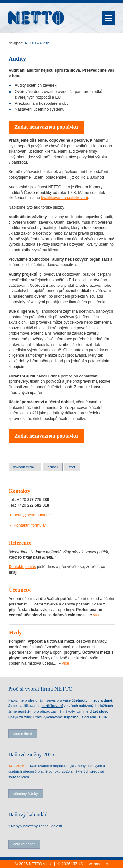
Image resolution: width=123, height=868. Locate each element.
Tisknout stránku (25, 467)
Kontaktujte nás (22, 567)
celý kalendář (24, 844)
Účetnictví (20, 590)
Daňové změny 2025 (31, 754)
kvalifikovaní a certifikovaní (64, 198)
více (97, 615)
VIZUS (77, 864)
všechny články (26, 794)
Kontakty (20, 491)
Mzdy (15, 633)
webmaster (99, 864)
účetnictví (80, 700)
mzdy (96, 700)
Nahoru (53, 467)
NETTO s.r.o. (40, 864)
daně (108, 700)
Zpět (72, 467)
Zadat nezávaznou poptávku (46, 127)
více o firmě (23, 734)
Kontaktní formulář (30, 525)
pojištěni (25, 711)
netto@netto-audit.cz (32, 515)
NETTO (31, 43)
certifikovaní (52, 706)
